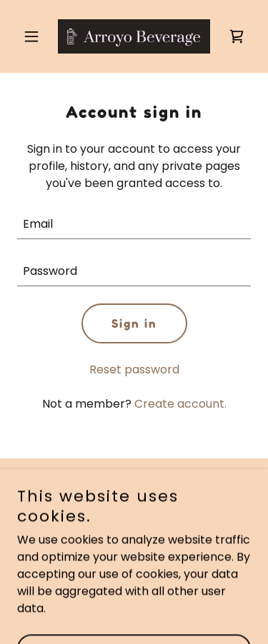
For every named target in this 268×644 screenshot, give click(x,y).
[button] (35, 36)
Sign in (134, 323)
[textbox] (134, 224)
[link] (134, 36)
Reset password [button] (134, 369)
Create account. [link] (180, 404)
